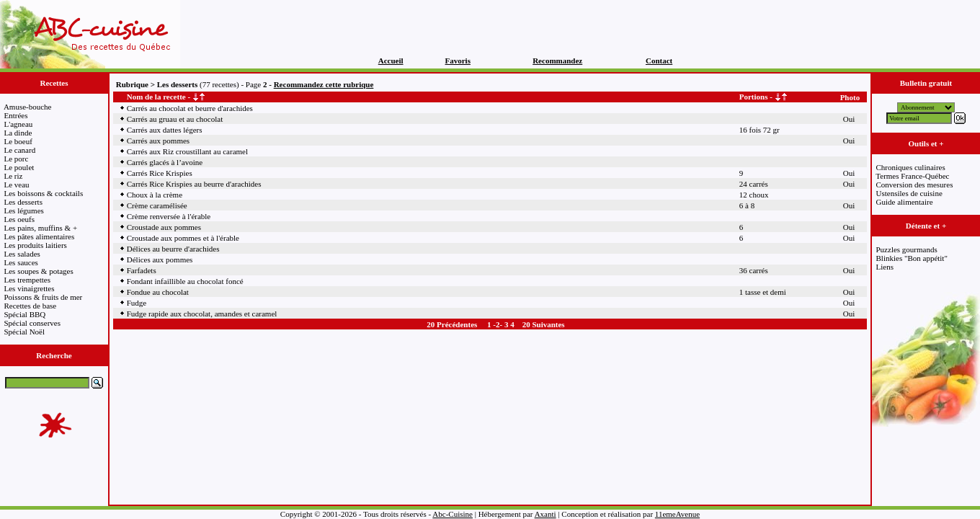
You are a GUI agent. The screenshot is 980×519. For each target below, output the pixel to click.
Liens (885, 267)
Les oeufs (19, 219)
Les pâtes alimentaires (40, 236)
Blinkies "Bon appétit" (912, 258)
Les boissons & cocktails (44, 193)
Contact (659, 61)
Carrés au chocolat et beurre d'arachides (190, 108)
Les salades (22, 254)
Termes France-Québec (912, 176)
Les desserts (23, 202)
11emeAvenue (677, 514)
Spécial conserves (33, 323)
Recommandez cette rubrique (324, 84)
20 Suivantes (544, 324)
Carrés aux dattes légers (165, 130)
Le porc (17, 159)
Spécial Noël (25, 332)
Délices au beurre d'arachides (173, 249)
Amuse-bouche (28, 107)
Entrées (16, 115)
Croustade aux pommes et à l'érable (183, 238)
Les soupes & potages (39, 271)
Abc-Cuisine (453, 514)
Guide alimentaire (905, 202)
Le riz (14, 176)
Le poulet (19, 167)
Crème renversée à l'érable (169, 216)
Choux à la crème (155, 195)
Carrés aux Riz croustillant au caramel (187, 151)
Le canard (20, 150)
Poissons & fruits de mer (44, 297)
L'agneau (19, 124)
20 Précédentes (452, 324)
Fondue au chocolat (158, 292)
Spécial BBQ (25, 314)
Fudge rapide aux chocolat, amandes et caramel (202, 314)
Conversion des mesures (915, 185)
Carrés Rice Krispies (160, 173)
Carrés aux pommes (158, 141)
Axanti (545, 514)
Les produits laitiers (36, 245)
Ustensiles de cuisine (909, 193)
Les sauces (21, 262)
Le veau (17, 185)
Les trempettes (27, 280)
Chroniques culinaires (911, 167)
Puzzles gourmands (907, 249)
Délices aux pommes (160, 259)
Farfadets (142, 270)
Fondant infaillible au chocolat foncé (185, 281)
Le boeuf (18, 141)
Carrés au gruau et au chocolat (175, 119)
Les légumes (24, 210)
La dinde (18, 133)
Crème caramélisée (157, 205)
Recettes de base (31, 306)
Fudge (137, 303)
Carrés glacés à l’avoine (165, 162)
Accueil (391, 61)
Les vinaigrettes (30, 288)
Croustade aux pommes (164, 227)
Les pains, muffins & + (41, 228)
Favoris (458, 61)
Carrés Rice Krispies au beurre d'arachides (194, 184)
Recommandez (557, 61)
